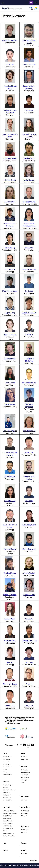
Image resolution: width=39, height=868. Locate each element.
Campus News (25, 759)
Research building (8, 774)
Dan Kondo (29, 291)
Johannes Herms (29, 202)
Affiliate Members (8, 826)
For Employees (26, 807)
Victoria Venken (29, 573)
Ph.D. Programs (25, 830)
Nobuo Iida (29, 248)
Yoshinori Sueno (10, 549)
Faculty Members (8, 816)
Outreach (24, 767)
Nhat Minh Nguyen (10, 431)
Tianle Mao (29, 334)
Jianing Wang (10, 619)
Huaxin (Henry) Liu (29, 313)
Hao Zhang (29, 662)
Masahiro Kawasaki (10, 291)
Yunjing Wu (29, 619)
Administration (7, 764)
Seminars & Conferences (10, 790)
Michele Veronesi (10, 595)
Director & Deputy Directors (10, 813)
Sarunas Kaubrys (29, 269)
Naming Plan (24, 854)
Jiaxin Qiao (29, 453)
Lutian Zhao (10, 706)
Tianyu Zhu (29, 706)
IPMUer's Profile (25, 777)
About (5, 753)
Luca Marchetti (10, 358)
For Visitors (25, 797)
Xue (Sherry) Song (29, 525)
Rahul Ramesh (10, 477)
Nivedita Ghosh (10, 180)
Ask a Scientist (25, 775)
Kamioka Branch (8, 767)
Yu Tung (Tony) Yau (29, 640)
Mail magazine (25, 780)
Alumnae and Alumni (9, 833)
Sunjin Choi (10, 64)
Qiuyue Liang (10, 313)
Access (6, 850)
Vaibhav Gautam (10, 158)
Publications (6, 792)
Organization (7, 762)
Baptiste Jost (10, 269)
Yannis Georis (29, 158)
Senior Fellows (7, 818)
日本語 (35, 3)
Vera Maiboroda (10, 334)
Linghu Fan (29, 110)
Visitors (5, 831)
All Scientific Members (9, 811)
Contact (5, 769)
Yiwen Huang (10, 248)
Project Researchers (8, 821)
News (23, 753)
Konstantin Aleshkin (10, 40)
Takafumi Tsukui (10, 573)
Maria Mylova (10, 404)
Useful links (24, 832)
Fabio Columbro (29, 64)
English (31, 3)
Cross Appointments (8, 823)
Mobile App (24, 800)
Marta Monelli (10, 383)
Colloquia (6, 787)
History (5, 772)
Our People (7, 807)
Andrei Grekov (29, 180)
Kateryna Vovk (29, 595)
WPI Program (7, 759)
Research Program (8, 785)
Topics (23, 782)
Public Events (25, 770)
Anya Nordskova (29, 431)
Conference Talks (8, 797)
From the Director (8, 757)
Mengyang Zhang (10, 684)
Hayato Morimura (29, 383)
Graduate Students (8, 828)
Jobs (5, 843)
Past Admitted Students (9, 836)
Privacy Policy (34, 861)
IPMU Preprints (7, 795)
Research (6, 782)
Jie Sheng (29, 501)
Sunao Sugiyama (29, 549)
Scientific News (25, 757)
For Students (25, 826)
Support (24, 850)
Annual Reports (7, 800)
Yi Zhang (29, 684)
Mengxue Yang (10, 640)
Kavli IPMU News (25, 772)
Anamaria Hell (10, 202)
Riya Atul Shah (10, 501)
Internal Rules (25, 813)
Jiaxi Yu (10, 662)
